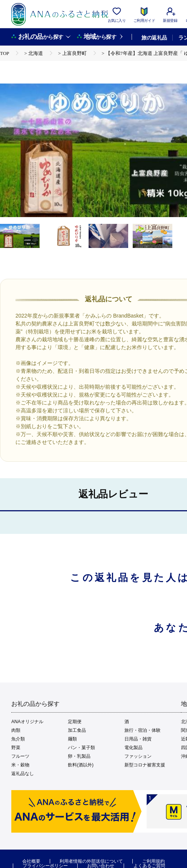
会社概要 (31, 861)
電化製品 (133, 748)
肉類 (16, 730)
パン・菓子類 (81, 748)
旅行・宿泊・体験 (143, 730)
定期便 (75, 722)
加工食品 (77, 730)
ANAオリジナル (27, 722)
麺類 (72, 739)
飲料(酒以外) (81, 765)
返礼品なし (23, 774)
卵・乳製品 (79, 756)
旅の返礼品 (154, 38)
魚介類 (18, 739)
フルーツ (20, 756)
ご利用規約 (153, 861)
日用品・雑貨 (138, 739)
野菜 (16, 748)
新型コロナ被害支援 (145, 765)
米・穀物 (20, 765)
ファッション (138, 756)
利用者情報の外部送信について (91, 861)
